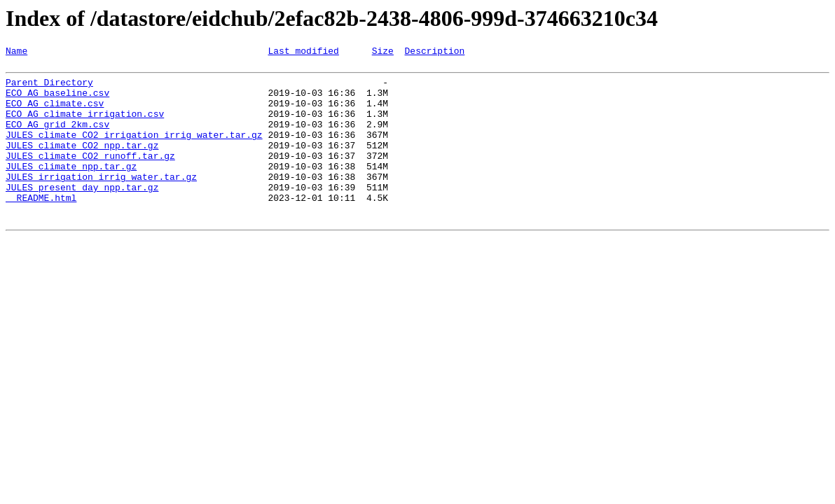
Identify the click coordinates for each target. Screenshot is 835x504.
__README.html (41, 227)
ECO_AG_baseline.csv (57, 101)
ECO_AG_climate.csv (55, 113)
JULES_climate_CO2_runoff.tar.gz (90, 176)
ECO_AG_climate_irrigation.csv (85, 126)
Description (434, 52)
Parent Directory (49, 88)
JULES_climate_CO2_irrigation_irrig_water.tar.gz (134, 151)
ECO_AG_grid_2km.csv (57, 139)
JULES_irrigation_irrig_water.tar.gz (101, 202)
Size (383, 52)
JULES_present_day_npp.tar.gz (82, 214)
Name (16, 52)
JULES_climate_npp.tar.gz (71, 189)
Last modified (303, 52)
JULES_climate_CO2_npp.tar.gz (82, 164)
